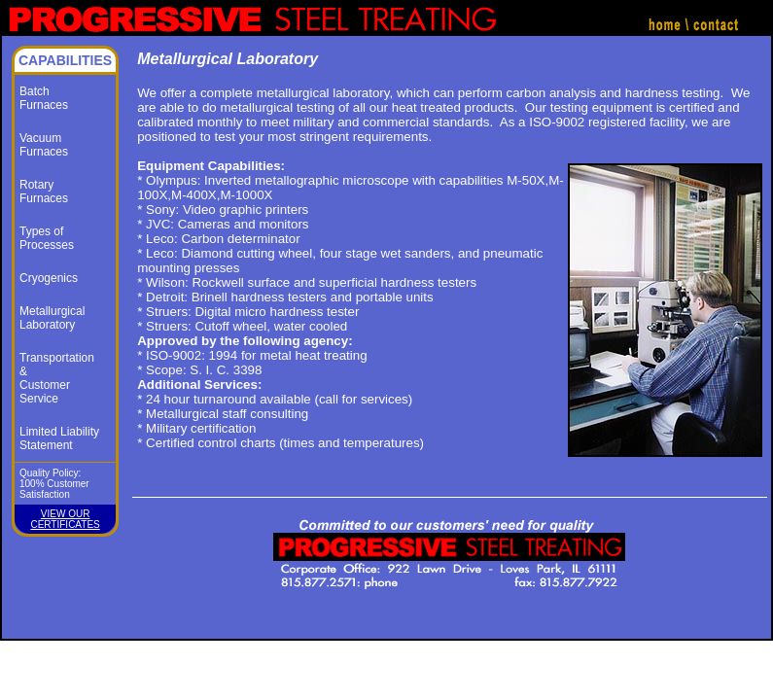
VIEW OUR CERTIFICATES (65, 519)
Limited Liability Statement (59, 438)
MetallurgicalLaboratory (52, 318)
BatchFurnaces (44, 98)
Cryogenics (49, 278)
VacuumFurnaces (44, 145)
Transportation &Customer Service (57, 378)
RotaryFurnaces (44, 192)
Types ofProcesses (47, 238)
